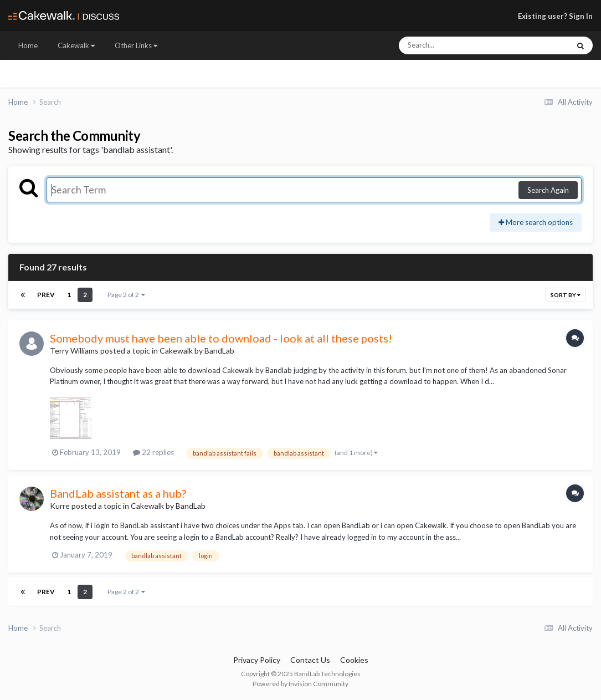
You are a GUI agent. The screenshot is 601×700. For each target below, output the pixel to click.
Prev (46, 295)
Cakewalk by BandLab (197, 351)
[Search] (454, 45)
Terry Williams (74, 351)
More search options (536, 222)
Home (28, 45)
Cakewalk (76, 45)
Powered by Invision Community (300, 684)
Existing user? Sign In (555, 16)
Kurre (60, 506)
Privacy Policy (257, 660)
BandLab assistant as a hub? (118, 493)
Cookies (354, 660)
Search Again (548, 190)
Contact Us (310, 660)
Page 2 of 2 (126, 295)
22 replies (153, 452)
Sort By (566, 295)
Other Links (136, 45)
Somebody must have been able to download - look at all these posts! (221, 338)
